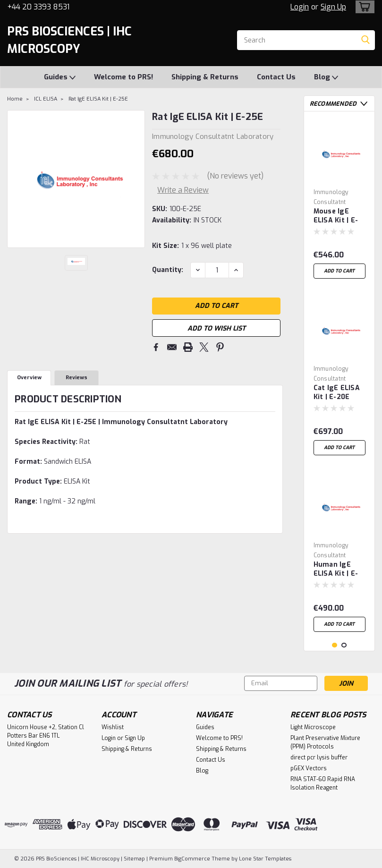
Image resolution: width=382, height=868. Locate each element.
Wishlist (113, 727)
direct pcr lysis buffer (319, 757)
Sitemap (134, 859)
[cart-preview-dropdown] (363, 7)
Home (15, 99)
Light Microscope (313, 727)
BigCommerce (192, 859)
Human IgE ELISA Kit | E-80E (336, 570)
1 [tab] (335, 645)
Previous (354, 104)
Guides (60, 77)
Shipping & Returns (205, 77)
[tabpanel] (340, 201)
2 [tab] (344, 645)
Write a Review (183, 190)
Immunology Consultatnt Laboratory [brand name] (331, 202)
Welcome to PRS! (123, 77)
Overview (29, 379)
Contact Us (276, 77)
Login (300, 7)
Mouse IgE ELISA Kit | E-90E (336, 216)
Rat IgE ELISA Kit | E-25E (98, 99)
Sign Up (333, 7)
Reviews (76, 379)
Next (364, 104)
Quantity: (168, 270)
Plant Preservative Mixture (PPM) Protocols (325, 742)
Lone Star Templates (265, 859)
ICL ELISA (46, 99)
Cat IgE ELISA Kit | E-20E (337, 392)
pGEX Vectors (309, 768)
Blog (326, 77)
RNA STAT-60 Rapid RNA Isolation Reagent (323, 783)
